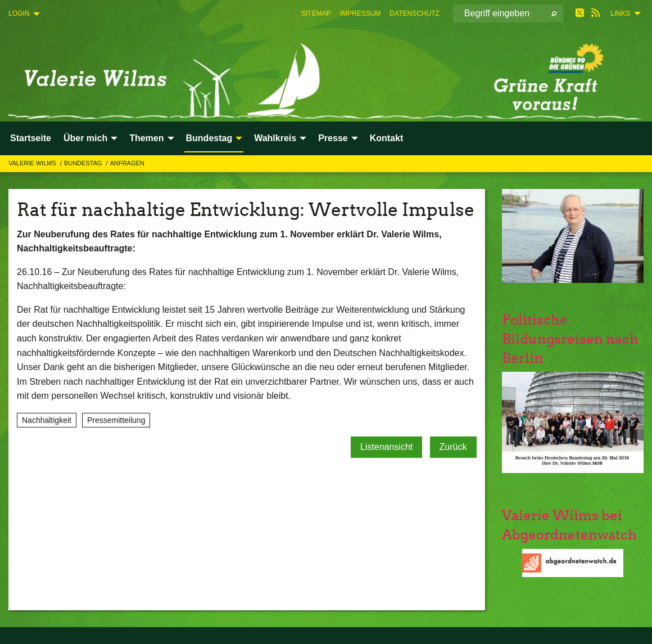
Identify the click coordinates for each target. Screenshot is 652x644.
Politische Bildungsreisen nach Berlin (570, 339)
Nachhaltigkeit (47, 420)
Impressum (361, 13)
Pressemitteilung (116, 420)
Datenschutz (414, 13)
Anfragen (127, 163)
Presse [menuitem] (333, 138)
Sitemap (316, 13)
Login (19, 13)
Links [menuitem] (620, 13)
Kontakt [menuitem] (387, 138)
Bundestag (84, 163)
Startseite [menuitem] (31, 138)
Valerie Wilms (33, 163)
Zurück (453, 447)
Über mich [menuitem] (85, 138)
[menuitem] (316, 13)
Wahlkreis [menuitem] (275, 138)
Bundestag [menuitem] (209, 138)
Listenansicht (386, 447)
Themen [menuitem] (146, 138)
